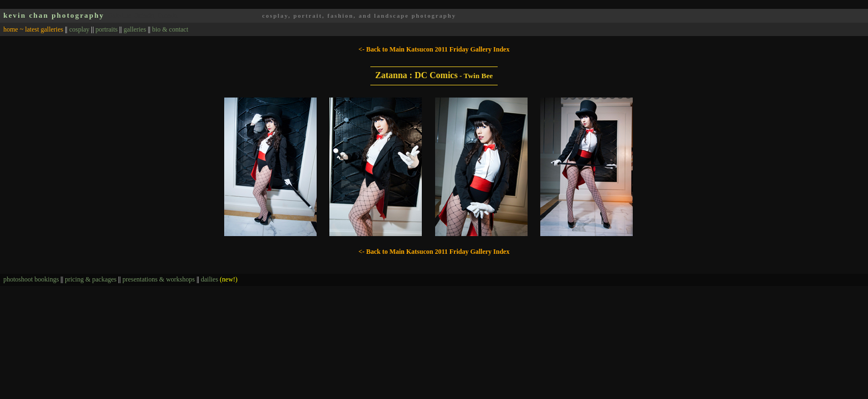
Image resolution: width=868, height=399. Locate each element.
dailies (219, 279)
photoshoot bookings (31, 279)
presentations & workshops (159, 279)
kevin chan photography (54, 15)
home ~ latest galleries (33, 29)
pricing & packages (91, 279)
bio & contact (170, 29)
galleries (135, 29)
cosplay (79, 29)
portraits (106, 29)
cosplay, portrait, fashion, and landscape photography (359, 16)
